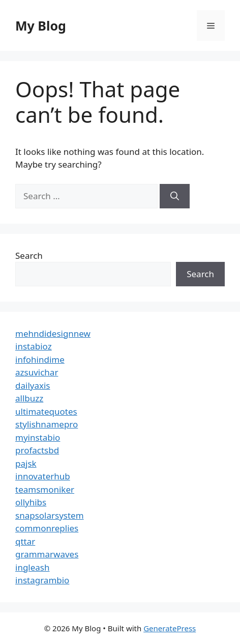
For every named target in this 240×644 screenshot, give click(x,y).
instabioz (34, 346)
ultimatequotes (46, 411)
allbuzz (29, 398)
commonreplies (47, 528)
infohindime (40, 359)
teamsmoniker (45, 489)
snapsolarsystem (50, 515)
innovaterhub (43, 476)
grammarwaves (47, 554)
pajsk (26, 463)
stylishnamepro (47, 424)
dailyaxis (33, 385)
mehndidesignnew (53, 333)
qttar (25, 541)
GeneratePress (170, 628)
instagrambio (42, 580)
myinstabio (38, 437)
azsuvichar (37, 372)
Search (29, 256)
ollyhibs (31, 502)
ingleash (33, 567)
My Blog (41, 25)
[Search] (175, 196)
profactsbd (37, 450)
